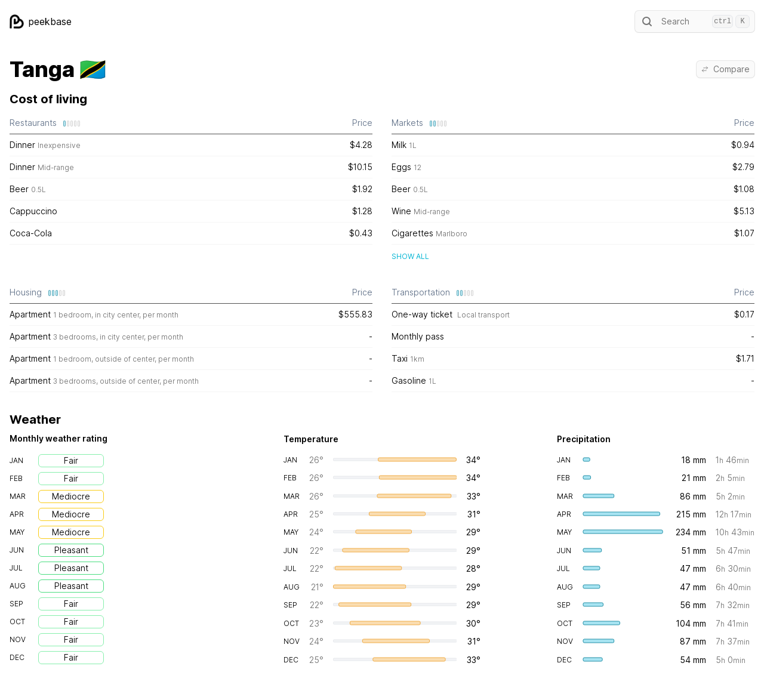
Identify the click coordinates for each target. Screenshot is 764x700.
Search (695, 21)
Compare (726, 69)
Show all (410, 256)
